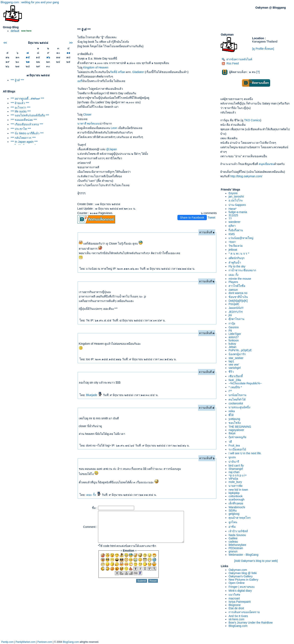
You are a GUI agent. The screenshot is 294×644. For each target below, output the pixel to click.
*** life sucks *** (21, 111)
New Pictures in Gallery (243, 580)
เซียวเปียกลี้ (236, 376)
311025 (233, 215)
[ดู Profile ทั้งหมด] (263, 49)
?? (230, 219)
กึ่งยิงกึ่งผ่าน (236, 230)
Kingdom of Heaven (96, 67)
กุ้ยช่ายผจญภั (237, 437)
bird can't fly (236, 466)
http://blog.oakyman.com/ (246, 176)
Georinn (234, 327)
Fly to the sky (237, 266)
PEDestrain (236, 548)
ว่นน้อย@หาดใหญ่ (241, 238)
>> (71, 43)
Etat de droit (236, 608)
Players (233, 282)
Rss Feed (230, 63)
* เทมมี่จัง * (235, 387)
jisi (230, 315)
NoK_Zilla (235, 380)
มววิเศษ (234, 595)
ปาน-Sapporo (237, 205)
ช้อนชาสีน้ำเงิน (238, 297)
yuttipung (234, 419)
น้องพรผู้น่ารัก (237, 354)
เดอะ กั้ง (93, 495)
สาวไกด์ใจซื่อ (237, 286)
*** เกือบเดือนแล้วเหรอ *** (27, 124)
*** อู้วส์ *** (17, 80)
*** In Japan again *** (24, 142)
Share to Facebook (192, 218)
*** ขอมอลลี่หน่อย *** (24, 120)
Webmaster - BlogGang (243, 555)
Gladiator (138, 72)
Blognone (234, 605)
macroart (234, 598)
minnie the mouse (240, 279)
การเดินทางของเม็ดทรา (244, 612)
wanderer (234, 222)
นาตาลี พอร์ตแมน (89, 123)
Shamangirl (236, 469)
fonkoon (234, 340)
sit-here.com (236, 619)
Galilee (233, 538)
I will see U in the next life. (245, 453)
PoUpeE (234, 304)
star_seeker (236, 358)
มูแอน (232, 457)
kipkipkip (234, 493)
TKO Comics (252, 120)
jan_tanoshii (236, 196)
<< (5, 43)
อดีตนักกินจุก (236, 258)
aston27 (234, 337)
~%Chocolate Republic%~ (245, 383)
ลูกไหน (233, 522)
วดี (230, 442)
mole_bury (235, 482)
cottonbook (236, 496)
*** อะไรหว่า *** (20, 108)
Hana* (232, 209)
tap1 (231, 361)
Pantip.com (7, 642)
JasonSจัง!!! (236, 308)
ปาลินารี (234, 462)
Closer (87, 114)
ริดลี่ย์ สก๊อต (118, 72)
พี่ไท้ (231, 415)
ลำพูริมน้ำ (235, 263)
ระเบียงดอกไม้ (237, 449)
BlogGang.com (238, 626)
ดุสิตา (232, 226)
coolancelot (236, 403)
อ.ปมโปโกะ (236, 200)
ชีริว (231, 372)
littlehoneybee (237, 545)
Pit (230, 331)
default (15, 31)
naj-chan (234, 472)
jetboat (233, 250)
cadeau (233, 542)
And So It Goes (238, 616)
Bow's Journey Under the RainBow (251, 623)
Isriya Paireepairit (239, 602)
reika (232, 411)
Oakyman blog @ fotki (243, 573)
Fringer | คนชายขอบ (242, 587)
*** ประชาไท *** (21, 129)
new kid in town (238, 490)
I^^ (230, 391)
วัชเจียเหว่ (236, 246)
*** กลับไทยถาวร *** (23, 138)
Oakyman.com (238, 570)
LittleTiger (235, 334)
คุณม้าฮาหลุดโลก (239, 518)
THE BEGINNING (240, 427)
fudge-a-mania (238, 212)
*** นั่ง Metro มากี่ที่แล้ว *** (27, 133)
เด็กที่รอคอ (236, 503)
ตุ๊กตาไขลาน (236, 319)
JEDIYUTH (235, 312)
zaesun (233, 290)
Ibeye (232, 433)
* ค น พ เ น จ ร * (239, 254)
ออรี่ (80, 81)
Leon (114, 128)
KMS (232, 234)
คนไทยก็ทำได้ (237, 399)
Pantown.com (45, 642)
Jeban (232, 347)
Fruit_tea (234, 445)
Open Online (237, 583)
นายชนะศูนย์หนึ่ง (239, 407)
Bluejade (94, 395)
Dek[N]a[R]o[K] (238, 301)
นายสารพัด (236, 486)
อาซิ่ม (232, 527)
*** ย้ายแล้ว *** (20, 103)
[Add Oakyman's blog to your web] (256, 561)
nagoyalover (236, 430)
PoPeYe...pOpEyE (240, 350)
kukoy (232, 344)
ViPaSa (233, 479)
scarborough (236, 499)
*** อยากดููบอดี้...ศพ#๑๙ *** (27, 99)
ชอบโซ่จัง (235, 423)
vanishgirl (234, 368)
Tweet (211, 218)
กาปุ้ (232, 323)
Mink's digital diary (240, 591)
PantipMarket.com (25, 642)
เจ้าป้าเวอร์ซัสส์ (238, 531)
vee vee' (234, 365)
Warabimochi (237, 507)
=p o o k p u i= (238, 475)
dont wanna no (238, 293)
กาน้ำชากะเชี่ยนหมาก (242, 270)
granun (233, 551)
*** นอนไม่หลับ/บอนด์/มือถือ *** (30, 115)
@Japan (111, 149)
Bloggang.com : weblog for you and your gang (30, 2)
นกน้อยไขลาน (237, 395)
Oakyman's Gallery (241, 576)
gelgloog (234, 514)
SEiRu (233, 510)
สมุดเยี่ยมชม (266, 164)
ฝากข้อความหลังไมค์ (237, 59)
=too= (232, 242)
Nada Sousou (237, 535)
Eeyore (233, 193)
